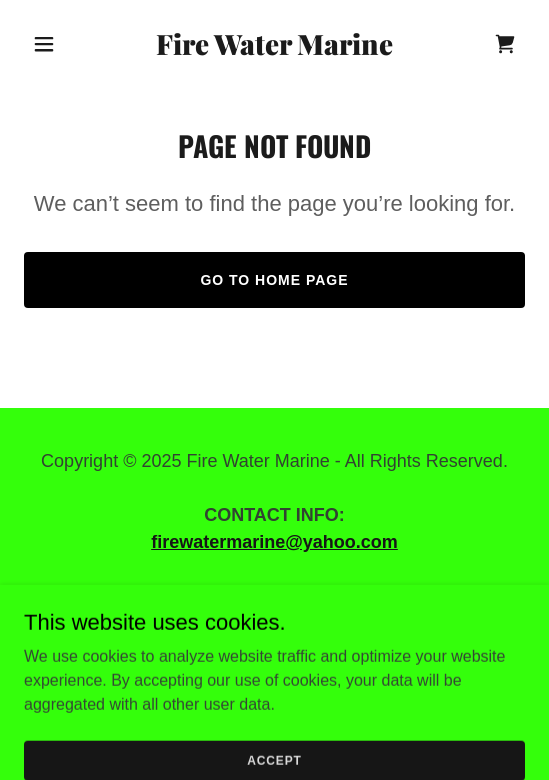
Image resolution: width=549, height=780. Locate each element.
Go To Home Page (274, 280)
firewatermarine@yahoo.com (274, 542)
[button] (61, 44)
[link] (274, 49)
